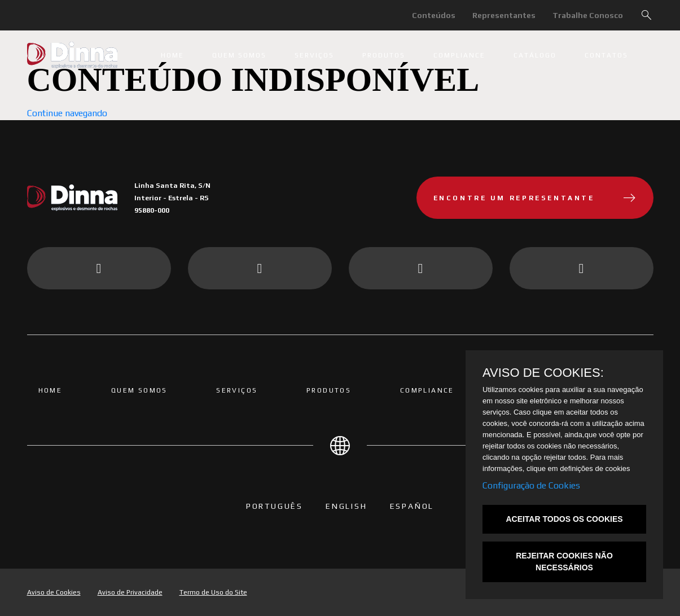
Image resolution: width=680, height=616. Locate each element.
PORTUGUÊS (275, 506)
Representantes (504, 15)
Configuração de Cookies (531, 485)
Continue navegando (67, 113)
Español (412, 506)
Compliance (459, 55)
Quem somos (239, 55)
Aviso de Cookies (54, 592)
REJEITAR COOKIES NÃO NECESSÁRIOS (564, 562)
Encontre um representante (535, 198)
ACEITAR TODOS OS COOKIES (564, 519)
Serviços (314, 55)
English (346, 506)
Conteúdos (434, 15)
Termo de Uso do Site (213, 592)
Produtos (384, 55)
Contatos (606, 55)
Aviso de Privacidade (130, 592)
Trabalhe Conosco (588, 15)
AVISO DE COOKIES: (543, 373)
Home (172, 55)
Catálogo (535, 55)
